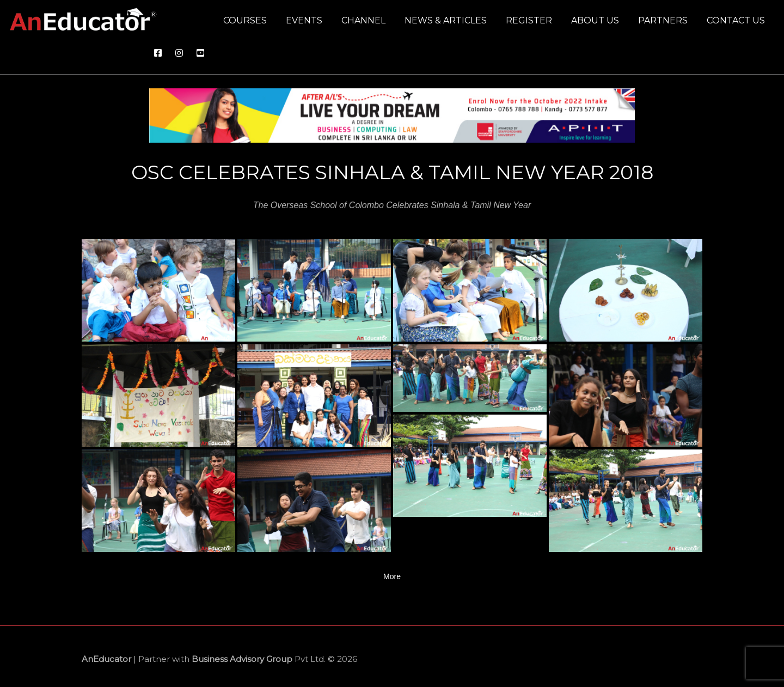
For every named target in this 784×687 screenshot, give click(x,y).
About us (595, 20)
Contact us (736, 20)
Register (529, 20)
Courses (245, 20)
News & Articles (446, 20)
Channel (363, 20)
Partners (663, 20)
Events (304, 20)
